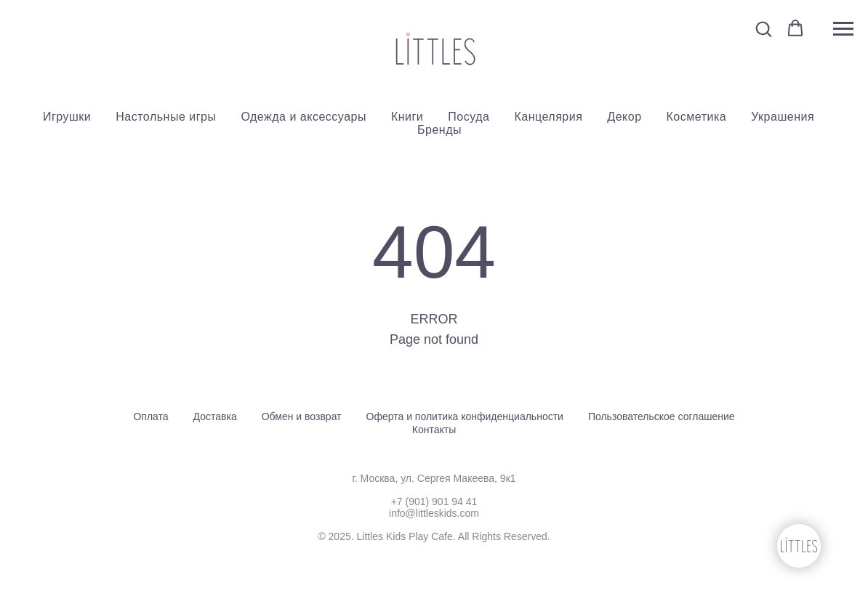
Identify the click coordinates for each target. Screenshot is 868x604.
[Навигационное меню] (843, 29)
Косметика (697, 117)
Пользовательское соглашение (662, 416)
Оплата (150, 416)
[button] (763, 28)
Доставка (215, 416)
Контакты (434, 430)
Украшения (783, 117)
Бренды (439, 130)
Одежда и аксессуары (304, 117)
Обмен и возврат (302, 416)
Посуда (469, 117)
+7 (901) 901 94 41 (434, 502)
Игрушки (67, 117)
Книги (407, 117)
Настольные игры (166, 117)
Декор (624, 117)
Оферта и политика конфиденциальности (465, 416)
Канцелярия (548, 117)
